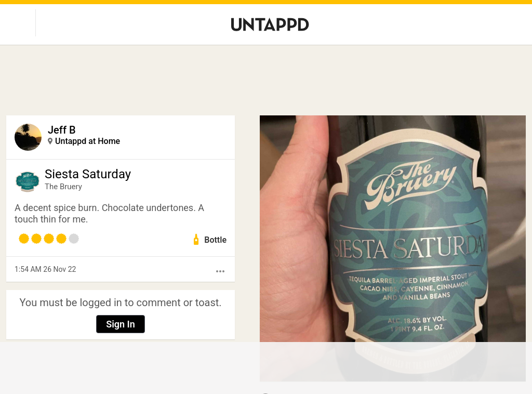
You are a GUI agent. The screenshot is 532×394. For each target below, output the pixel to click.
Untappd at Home (88, 141)
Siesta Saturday (88, 174)
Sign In (121, 324)
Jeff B (62, 130)
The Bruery (63, 187)
